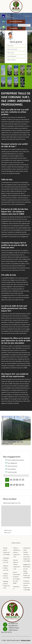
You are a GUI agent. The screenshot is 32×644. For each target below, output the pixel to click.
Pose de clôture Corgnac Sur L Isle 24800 (6, 551)
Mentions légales (26, 640)
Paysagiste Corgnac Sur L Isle (5, 560)
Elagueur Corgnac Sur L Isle (5, 568)
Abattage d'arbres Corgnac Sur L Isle (6, 585)
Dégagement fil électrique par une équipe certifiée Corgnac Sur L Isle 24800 (26, 571)
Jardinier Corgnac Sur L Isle (5, 576)
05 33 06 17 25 (12, 19)
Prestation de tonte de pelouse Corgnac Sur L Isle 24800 (26, 585)
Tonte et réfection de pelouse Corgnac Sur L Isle (16, 552)
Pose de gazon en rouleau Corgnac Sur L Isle (16, 565)
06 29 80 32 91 (12, 30)
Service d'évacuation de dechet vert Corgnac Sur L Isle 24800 (16, 578)
